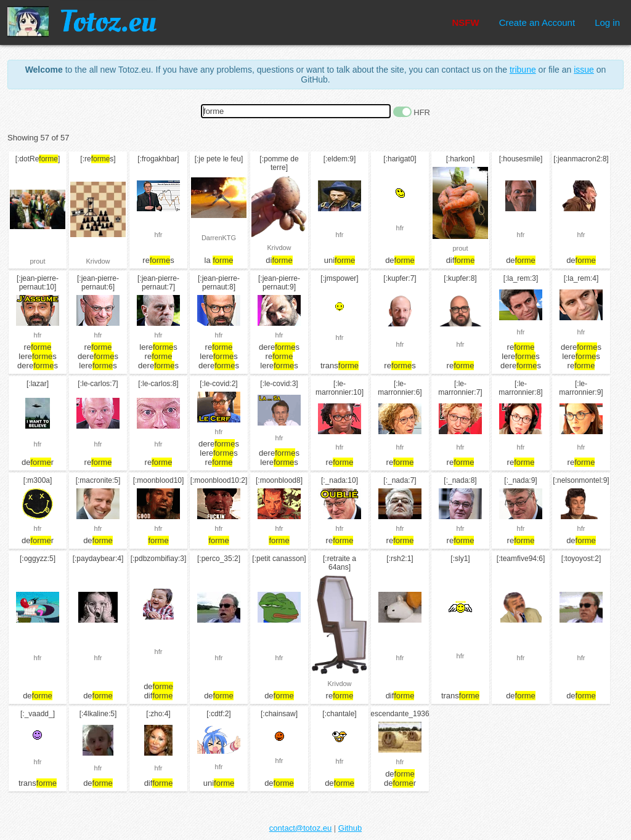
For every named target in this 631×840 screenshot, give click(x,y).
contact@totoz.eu (300, 828)
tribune (523, 70)
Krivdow (98, 261)
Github (350, 828)
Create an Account (537, 22)
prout (37, 261)
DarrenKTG (219, 238)
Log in (607, 22)
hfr (159, 235)
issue (584, 70)
